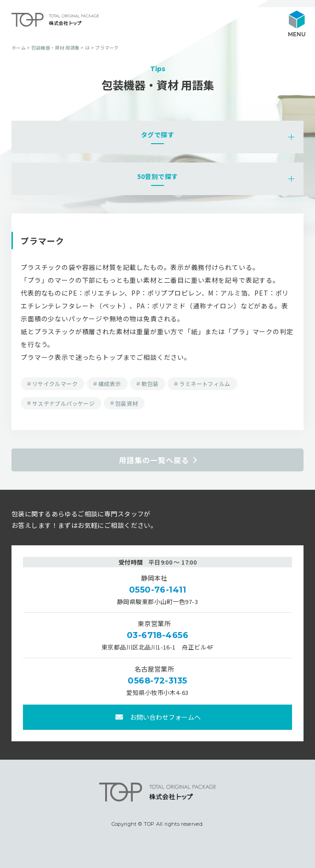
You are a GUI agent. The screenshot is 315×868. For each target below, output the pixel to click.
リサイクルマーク (55, 384)
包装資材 (127, 403)
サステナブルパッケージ (63, 403)
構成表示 (110, 384)
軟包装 (150, 384)
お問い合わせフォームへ (165, 717)
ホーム (19, 48)
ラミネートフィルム (205, 384)
